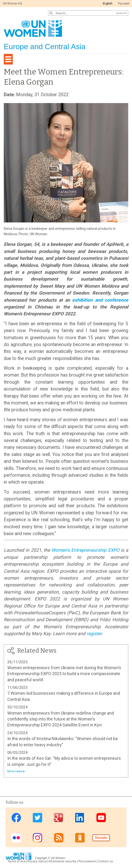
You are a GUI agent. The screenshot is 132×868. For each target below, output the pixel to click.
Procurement (87, 861)
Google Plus (59, 818)
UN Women (58, 858)
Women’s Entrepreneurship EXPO (85, 550)
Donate (101, 838)
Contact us (105, 861)
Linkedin (80, 818)
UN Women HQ (12, 4)
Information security (63, 861)
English (108, 4)
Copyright (41, 858)
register (94, 634)
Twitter (37, 818)
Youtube (101, 818)
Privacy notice (37, 861)
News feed (59, 838)
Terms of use (16, 861)
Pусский (124, 4)
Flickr (16, 838)
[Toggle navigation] (8, 59)
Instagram (37, 838)
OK (80, 838)
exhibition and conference (100, 300)
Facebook (16, 818)
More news (15, 771)
